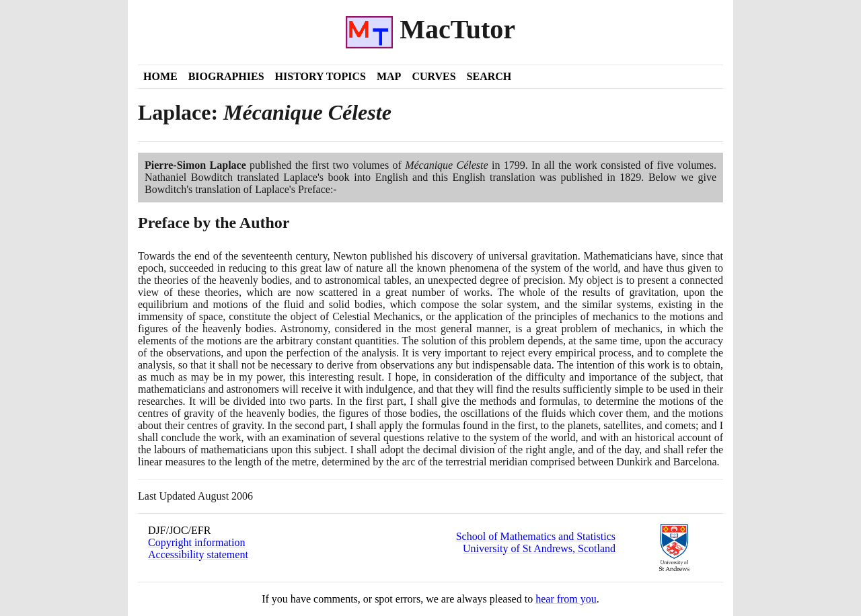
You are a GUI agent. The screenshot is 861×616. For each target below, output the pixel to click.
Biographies (226, 76)
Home (160, 76)
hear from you (566, 599)
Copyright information (196, 542)
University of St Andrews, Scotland (539, 548)
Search (489, 76)
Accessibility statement (198, 554)
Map (389, 76)
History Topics (321, 76)
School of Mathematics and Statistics (536, 536)
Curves (434, 76)
